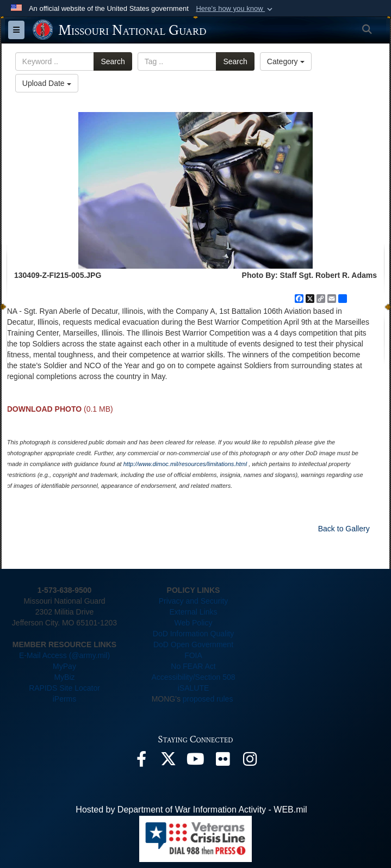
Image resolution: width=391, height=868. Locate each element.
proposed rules (208, 699)
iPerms (65, 699)
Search (113, 61)
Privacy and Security (194, 601)
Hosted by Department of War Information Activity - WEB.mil (191, 810)
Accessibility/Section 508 (193, 677)
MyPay (64, 666)
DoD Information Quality (193, 634)
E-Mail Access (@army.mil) (64, 655)
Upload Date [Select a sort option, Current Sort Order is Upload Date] (47, 83)
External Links (194, 612)
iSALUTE (194, 688)
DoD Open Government (193, 644)
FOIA (193, 655)
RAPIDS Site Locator (64, 688)
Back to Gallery (344, 529)
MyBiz (64, 677)
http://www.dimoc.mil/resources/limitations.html (185, 464)
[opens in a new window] (141, 762)
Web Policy (194, 623)
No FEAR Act (193, 666)
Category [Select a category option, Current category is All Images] (286, 61)
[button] (235, 9)
